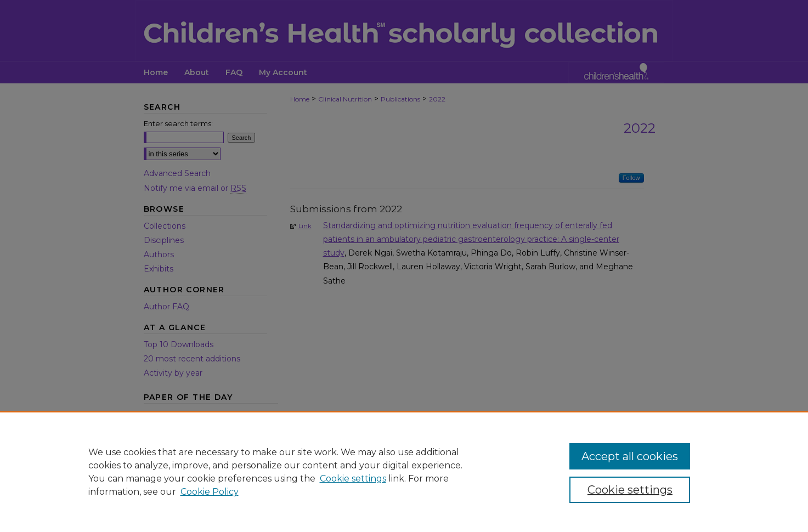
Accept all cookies (630, 456)
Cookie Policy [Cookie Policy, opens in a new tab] (210, 492)
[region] (404, 472)
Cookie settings (353, 479)
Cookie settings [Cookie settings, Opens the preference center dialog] (630, 490)
